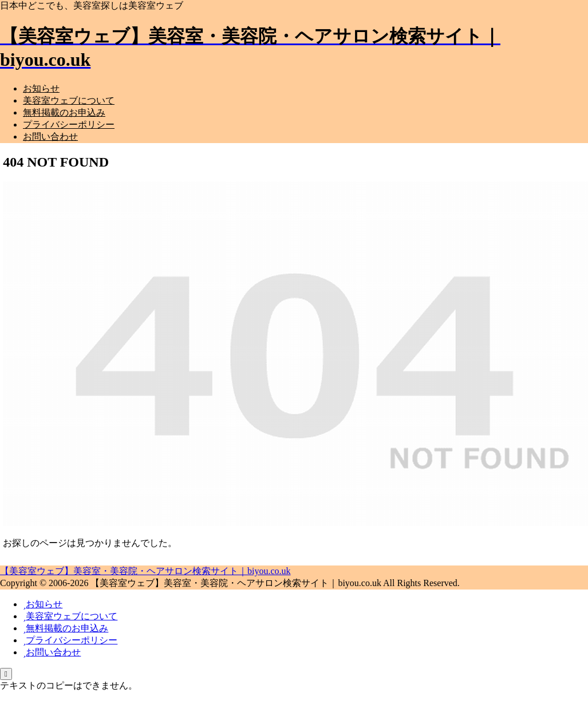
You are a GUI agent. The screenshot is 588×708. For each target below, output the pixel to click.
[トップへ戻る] (6, 674)
